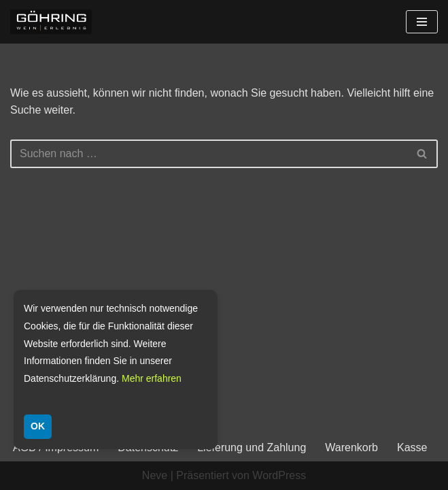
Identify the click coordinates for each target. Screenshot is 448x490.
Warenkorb (351, 447)
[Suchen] (209, 154)
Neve (155, 475)
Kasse (412, 447)
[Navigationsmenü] (422, 22)
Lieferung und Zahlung (252, 447)
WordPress (279, 475)
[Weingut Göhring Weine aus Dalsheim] (51, 22)
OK (38, 426)
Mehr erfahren (152, 378)
